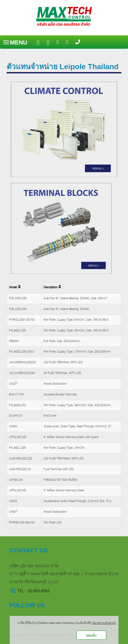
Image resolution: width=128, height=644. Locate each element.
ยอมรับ (91, 635)
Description (52, 287)
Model (15, 287)
